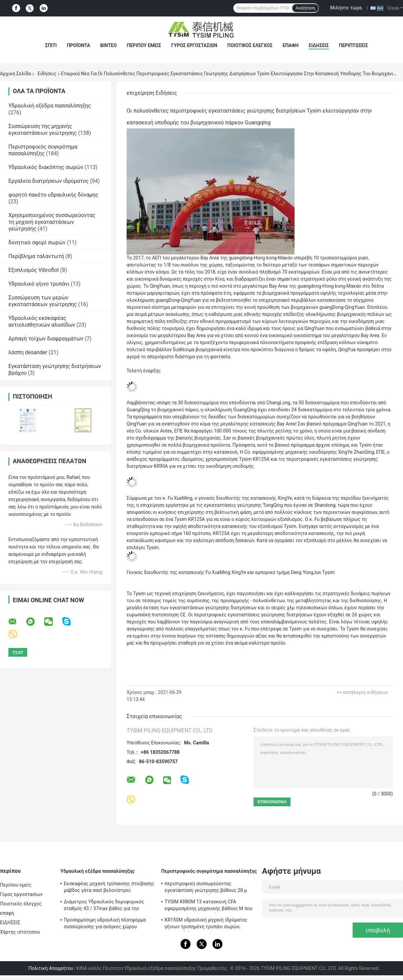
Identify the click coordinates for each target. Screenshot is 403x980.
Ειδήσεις (47, 74)
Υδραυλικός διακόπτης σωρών (46, 167)
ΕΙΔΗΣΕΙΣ (319, 45)
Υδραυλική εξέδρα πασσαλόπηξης (50, 106)
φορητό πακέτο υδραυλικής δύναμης (53, 195)
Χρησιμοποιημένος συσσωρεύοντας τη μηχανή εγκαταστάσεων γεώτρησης (52, 222)
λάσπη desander (28, 352)
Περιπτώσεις (353, 45)
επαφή (290, 45)
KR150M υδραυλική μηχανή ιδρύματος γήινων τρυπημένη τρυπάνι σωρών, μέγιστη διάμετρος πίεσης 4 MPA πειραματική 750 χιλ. (206, 924)
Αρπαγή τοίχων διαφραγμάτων (46, 339)
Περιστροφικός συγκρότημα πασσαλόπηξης (43, 150)
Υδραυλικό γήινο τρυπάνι (39, 284)
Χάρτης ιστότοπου (20, 932)
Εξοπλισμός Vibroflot (34, 270)
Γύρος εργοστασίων (194, 45)
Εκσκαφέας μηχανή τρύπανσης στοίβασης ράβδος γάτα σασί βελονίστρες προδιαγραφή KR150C (109, 888)
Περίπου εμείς (144, 45)
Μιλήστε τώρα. (346, 8)
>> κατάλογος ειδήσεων (362, 692)
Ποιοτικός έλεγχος (250, 45)
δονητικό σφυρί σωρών (37, 242)
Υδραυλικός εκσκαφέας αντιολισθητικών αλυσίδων (42, 321)
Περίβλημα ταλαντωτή (36, 256)
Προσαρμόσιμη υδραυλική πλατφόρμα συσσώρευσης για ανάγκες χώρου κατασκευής (105, 924)
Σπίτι (51, 45)
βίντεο (108, 45)
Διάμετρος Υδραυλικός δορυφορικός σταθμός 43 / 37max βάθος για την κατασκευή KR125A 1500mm (104, 906)
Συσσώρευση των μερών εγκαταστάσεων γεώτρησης (43, 301)
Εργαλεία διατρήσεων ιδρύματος (49, 181)
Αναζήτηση (305, 8)
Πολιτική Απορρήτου (51, 968)
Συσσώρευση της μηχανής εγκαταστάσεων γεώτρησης (43, 130)
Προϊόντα (79, 45)
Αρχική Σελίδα (15, 74)
